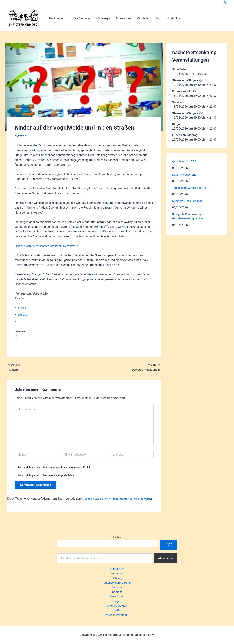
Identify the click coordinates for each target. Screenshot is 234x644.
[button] (225, 3)
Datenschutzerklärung (117, 581)
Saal (158, 18)
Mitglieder (143, 18)
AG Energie (103, 18)
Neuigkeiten (58, 18)
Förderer (117, 586)
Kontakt (174, 18)
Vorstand (117, 572)
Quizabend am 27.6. (185, 161)
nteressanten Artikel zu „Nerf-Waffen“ (58, 246)
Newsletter (117, 596)
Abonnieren (166, 556)
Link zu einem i (24, 246)
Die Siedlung (82, 18)
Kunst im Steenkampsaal (188, 201)
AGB (117, 610)
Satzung (117, 576)
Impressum (117, 567)
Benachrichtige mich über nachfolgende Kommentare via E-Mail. (54, 468)
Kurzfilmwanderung (185, 175)
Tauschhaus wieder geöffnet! (191, 188)
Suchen (117, 535)
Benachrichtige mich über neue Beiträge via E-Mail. (47, 476)
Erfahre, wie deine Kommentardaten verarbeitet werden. (121, 499)
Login (117, 600)
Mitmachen (123, 18)
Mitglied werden (117, 605)
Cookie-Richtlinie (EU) (117, 615)
